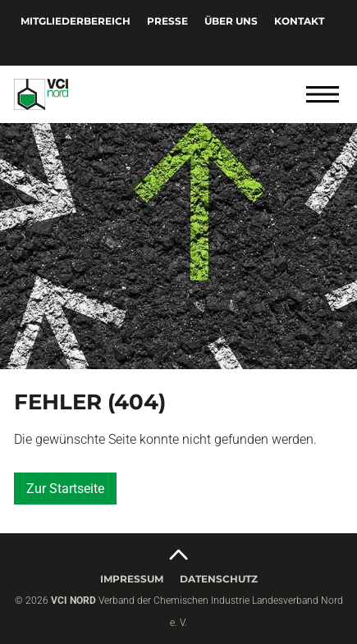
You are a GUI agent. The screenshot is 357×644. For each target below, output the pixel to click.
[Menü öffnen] (323, 94)
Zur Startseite (65, 489)
